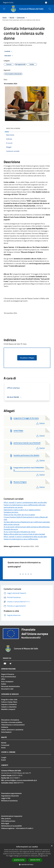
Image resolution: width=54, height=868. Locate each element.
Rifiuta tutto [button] (35, 860)
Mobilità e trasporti (8, 709)
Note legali (5, 823)
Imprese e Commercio (9, 704)
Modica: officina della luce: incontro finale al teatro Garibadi (24, 534)
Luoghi (4, 757)
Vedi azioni (9, 56)
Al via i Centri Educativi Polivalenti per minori (20, 532)
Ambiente (5, 727)
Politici (4, 684)
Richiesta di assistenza (9, 801)
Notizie (4, 743)
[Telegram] (10, 664)
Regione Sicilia (8, 2)
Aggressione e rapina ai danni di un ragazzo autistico (22, 510)
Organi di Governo (8, 674)
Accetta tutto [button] (19, 860)
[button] (27, 865)
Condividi (9, 51)
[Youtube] (5, 664)
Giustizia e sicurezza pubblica (12, 722)
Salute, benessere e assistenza (12, 730)
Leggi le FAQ (6, 798)
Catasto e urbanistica (9, 707)
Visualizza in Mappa (27, 358)
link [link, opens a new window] (47, 856)
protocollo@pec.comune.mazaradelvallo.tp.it (21, 780)
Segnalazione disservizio (10, 796)
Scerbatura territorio (11, 512)
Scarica (40, 423)
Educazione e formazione (10, 720)
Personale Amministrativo (11, 686)
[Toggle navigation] (4, 9)
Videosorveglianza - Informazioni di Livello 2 (17, 828)
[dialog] (27, 856)
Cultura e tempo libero (9, 702)
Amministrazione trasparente (12, 816)
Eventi (3, 760)
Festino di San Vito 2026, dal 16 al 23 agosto (19, 515)
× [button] (52, 846)
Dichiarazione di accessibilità (11, 826)
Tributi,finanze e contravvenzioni (13, 725)
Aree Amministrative (9, 677)
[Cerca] (50, 9)
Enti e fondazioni (7, 681)
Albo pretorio (6, 819)
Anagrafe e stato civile (9, 699)
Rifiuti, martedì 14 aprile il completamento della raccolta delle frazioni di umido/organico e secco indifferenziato (25, 538)
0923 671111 (19, 783)
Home (5, 17)
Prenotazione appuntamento (11, 793)
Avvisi (3, 748)
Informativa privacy (8, 821)
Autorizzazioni (6, 732)
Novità (12, 17)
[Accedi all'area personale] (46, 3)
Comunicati (21, 17)
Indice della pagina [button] (13, 128)
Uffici (3, 679)
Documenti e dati (7, 689)
